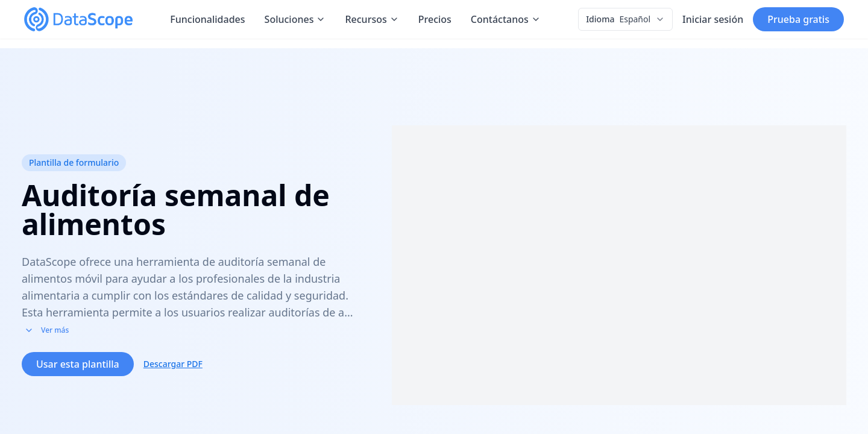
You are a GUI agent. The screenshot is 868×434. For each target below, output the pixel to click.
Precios (435, 19)
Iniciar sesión (713, 19)
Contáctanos (506, 19)
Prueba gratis (798, 19)
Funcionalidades (207, 19)
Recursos (372, 19)
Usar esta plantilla (78, 374)
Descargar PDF (173, 374)
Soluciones (295, 19)
